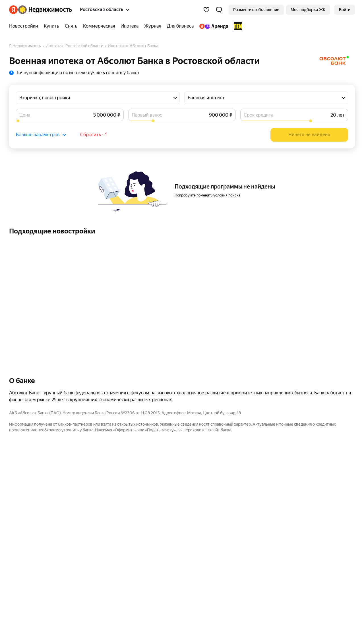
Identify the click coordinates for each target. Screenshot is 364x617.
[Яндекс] (13, 10)
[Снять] (71, 26)
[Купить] (51, 26)
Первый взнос (147, 115)
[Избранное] (206, 10)
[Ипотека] (130, 26)
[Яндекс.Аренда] (214, 26)
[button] (219, 10)
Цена (25, 115)
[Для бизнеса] (180, 26)
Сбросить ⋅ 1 (94, 135)
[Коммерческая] (99, 26)
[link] (345, 10)
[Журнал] (153, 26)
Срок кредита (258, 115)
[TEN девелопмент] (236, 26)
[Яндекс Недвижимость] (45, 10)
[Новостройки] (25, 26)
